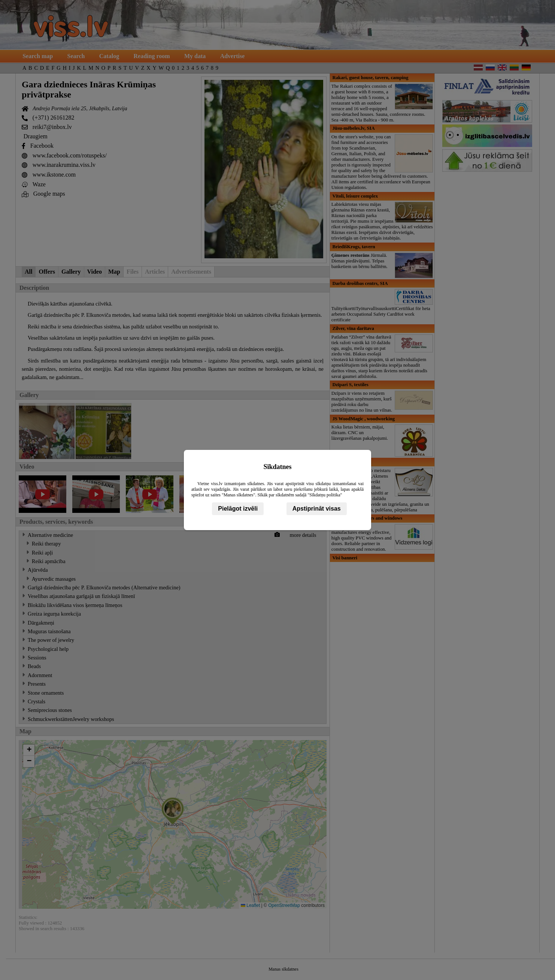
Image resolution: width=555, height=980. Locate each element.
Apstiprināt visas (317, 509)
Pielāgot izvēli (238, 509)
